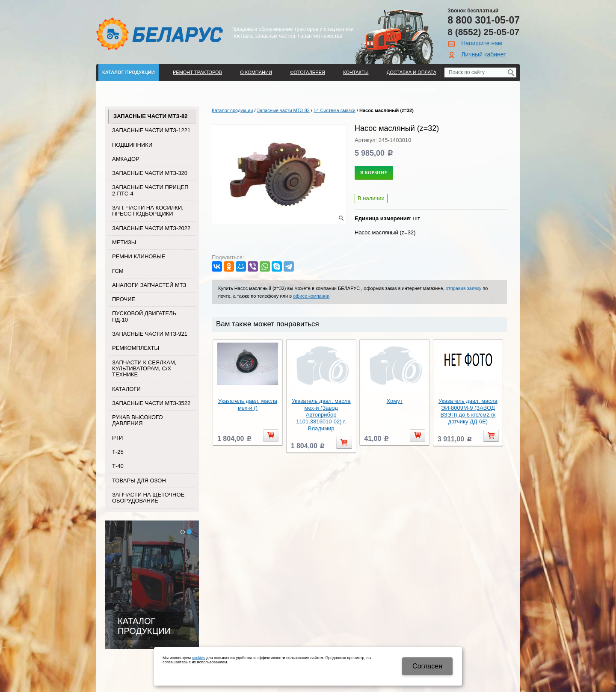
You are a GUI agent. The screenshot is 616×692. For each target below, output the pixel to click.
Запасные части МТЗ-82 (150, 116)
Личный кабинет (484, 54)
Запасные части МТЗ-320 (150, 173)
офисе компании (311, 296)
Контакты (356, 72)
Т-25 (118, 452)
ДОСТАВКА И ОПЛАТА (412, 72)
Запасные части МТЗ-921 (150, 334)
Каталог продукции (129, 72)
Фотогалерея (308, 72)
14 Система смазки (335, 110)
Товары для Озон (139, 481)
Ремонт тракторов (197, 72)
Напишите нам (481, 43)
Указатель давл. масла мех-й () (248, 404)
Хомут (395, 401)
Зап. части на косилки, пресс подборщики (148, 211)
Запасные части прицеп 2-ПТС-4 (150, 190)
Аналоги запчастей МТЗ (149, 285)
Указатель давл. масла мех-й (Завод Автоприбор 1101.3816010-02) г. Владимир (321, 415)
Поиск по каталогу (127, 89)
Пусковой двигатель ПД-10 (144, 316)
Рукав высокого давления (138, 420)
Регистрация (419, 89)
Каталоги (126, 389)
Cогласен (427, 666)
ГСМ (118, 271)
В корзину (374, 172)
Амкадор (126, 159)
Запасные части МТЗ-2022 (151, 228)
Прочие (124, 299)
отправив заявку (463, 288)
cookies (199, 658)
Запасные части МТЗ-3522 (151, 403)
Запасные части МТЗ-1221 (151, 130)
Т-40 (118, 466)
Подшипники (132, 145)
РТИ (117, 438)
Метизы (124, 242)
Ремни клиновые (139, 256)
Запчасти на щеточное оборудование (148, 498)
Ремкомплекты (136, 348)
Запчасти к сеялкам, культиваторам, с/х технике (144, 369)
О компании (256, 72)
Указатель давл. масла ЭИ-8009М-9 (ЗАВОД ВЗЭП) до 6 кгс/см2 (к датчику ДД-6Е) (468, 411)
